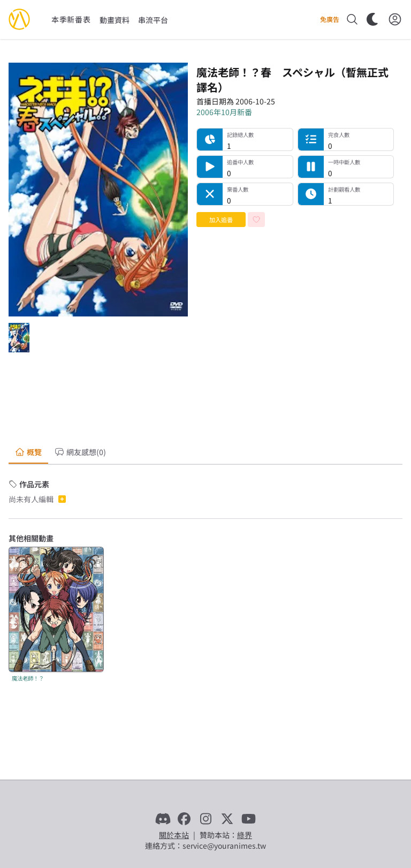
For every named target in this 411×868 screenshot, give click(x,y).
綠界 (245, 835)
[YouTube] (248, 819)
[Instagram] (205, 819)
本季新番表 (71, 19)
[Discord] (163, 819)
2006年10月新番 (224, 112)
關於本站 (174, 835)
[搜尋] (352, 19)
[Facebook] (184, 819)
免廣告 (330, 19)
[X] (227, 819)
